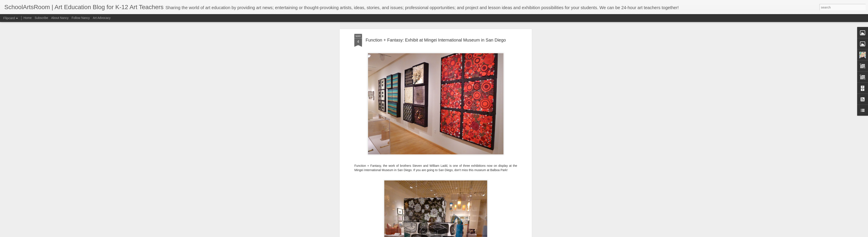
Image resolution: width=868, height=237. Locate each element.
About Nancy (60, 18)
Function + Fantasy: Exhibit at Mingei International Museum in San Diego (436, 40)
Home (27, 18)
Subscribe (41, 18)
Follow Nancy (81, 18)
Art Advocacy (102, 18)
